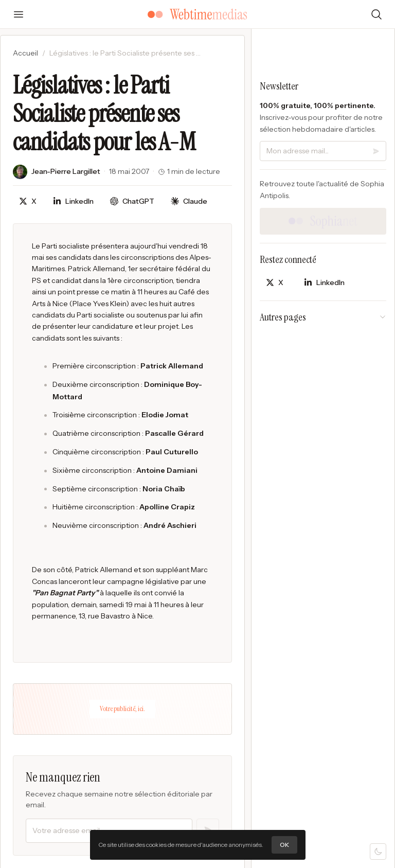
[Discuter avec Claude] (189, 201)
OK (284, 845)
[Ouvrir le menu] (19, 14)
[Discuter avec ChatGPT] (132, 201)
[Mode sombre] (378, 852)
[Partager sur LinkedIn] (73, 201)
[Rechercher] (376, 14)
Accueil (25, 53)
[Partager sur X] (28, 201)
